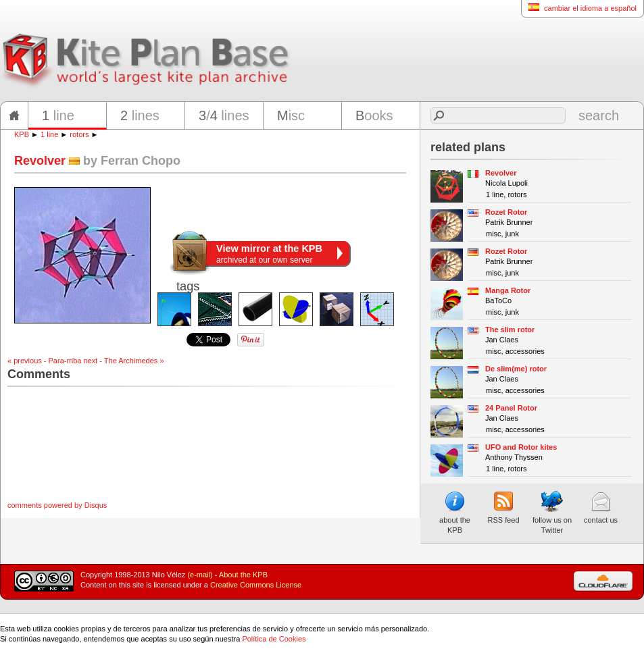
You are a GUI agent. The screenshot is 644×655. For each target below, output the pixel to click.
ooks (374, 115)
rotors (79, 134)
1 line (49, 134)
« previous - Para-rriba (44, 361)
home (14, 115)
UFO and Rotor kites (521, 447)
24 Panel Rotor (511, 408)
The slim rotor (510, 330)
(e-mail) (200, 575)
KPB (22, 134)
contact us (601, 507)
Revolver (501, 173)
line (58, 115)
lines (140, 115)
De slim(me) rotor (516, 369)
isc (291, 115)
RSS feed (503, 507)
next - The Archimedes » (124, 361)
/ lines (224, 115)
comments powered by (57, 505)
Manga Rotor (508, 290)
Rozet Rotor (506, 212)
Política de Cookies (274, 639)
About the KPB (243, 575)
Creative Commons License (256, 585)
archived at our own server (269, 254)
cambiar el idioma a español (579, 8)
